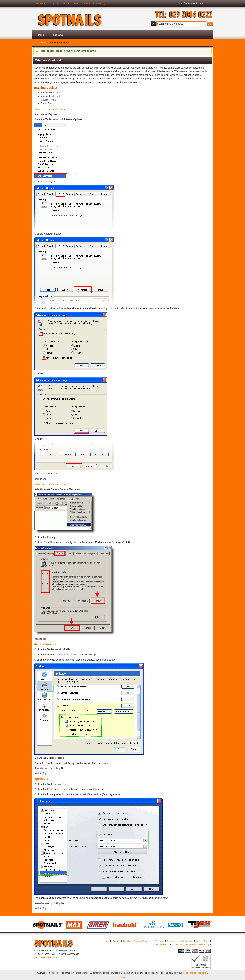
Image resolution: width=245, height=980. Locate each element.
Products (57, 35)
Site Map (160, 941)
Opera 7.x (46, 103)
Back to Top (40, 479)
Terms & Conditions (143, 941)
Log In (76, 4)
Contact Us (177, 944)
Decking (127, 941)
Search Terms (203, 941)
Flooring (116, 941)
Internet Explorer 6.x (51, 96)
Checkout (66, 4)
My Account (41, 4)
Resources (172, 941)
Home (40, 35)
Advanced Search (161, 944)
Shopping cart (190, 3)
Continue (122, 977)
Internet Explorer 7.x (51, 93)
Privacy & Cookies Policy (93, 4)
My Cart (55, 4)
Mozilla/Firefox (48, 100)
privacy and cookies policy (195, 973)
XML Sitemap (187, 941)
